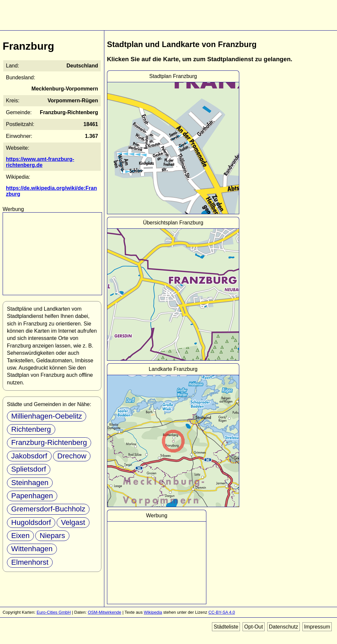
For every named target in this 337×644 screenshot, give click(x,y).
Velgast (73, 522)
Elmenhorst (30, 562)
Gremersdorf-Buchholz (48, 509)
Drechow (72, 456)
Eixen (20, 536)
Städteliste (226, 627)
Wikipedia (153, 612)
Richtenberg (31, 429)
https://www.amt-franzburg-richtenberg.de (40, 162)
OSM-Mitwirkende (105, 612)
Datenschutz (284, 627)
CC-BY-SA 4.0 (222, 612)
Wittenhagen (32, 549)
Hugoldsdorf (31, 522)
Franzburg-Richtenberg (49, 442)
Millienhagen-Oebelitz (47, 416)
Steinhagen (30, 483)
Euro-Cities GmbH (54, 612)
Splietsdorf (29, 469)
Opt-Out (254, 627)
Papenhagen (32, 496)
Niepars (52, 536)
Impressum (317, 627)
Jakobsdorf (29, 456)
